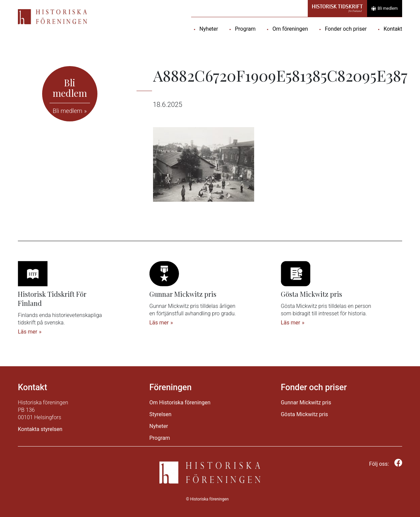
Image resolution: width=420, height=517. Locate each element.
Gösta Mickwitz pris (304, 414)
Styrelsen (160, 414)
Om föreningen (290, 29)
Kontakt (393, 29)
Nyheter (209, 29)
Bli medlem (385, 8)
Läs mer (27, 332)
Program (245, 29)
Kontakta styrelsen (40, 429)
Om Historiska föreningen (180, 403)
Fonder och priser (346, 29)
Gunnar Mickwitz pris (306, 403)
